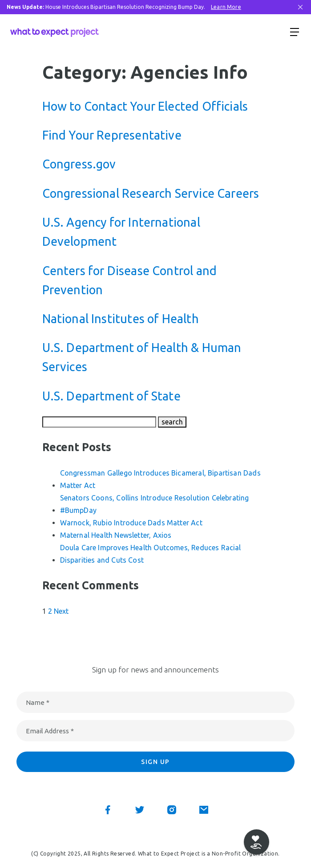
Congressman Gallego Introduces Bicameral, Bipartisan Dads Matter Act (160, 479)
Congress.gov (79, 164)
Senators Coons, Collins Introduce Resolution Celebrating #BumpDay (155, 504)
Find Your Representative (112, 135)
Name (38, 702)
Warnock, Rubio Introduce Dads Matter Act (131, 523)
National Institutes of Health (121, 319)
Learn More (226, 7)
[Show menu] (295, 32)
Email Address (50, 731)
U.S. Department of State (111, 396)
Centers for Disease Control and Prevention (130, 280)
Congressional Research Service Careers (151, 193)
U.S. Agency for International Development (121, 232)
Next (61, 611)
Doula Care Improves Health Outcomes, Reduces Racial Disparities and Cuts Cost (151, 554)
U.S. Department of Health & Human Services (142, 357)
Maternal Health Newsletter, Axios (116, 535)
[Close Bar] (300, 7)
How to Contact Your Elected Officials (145, 106)
